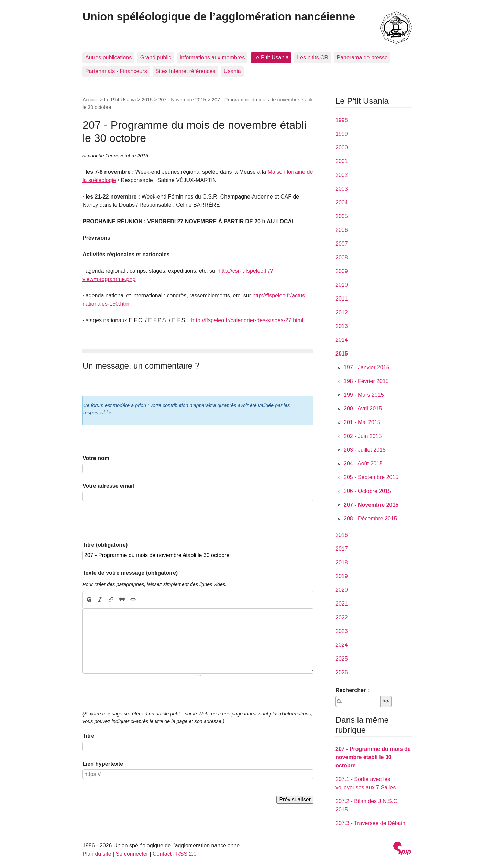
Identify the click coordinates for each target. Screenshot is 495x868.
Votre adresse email (108, 486)
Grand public (156, 58)
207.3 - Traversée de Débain (370, 823)
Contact (162, 854)
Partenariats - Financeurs (116, 71)
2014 (342, 340)
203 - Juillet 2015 (365, 450)
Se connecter (132, 854)
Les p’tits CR (313, 58)
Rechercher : (352, 690)
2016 (342, 535)
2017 (342, 549)
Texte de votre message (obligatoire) (130, 573)
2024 (342, 645)
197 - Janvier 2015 (367, 367)
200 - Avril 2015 (363, 409)
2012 (342, 312)
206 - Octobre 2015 (367, 491)
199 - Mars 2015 (364, 395)
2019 (342, 576)
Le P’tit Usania (271, 58)
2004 (342, 202)
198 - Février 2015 (366, 381)
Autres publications (108, 58)
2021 (342, 604)
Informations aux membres (212, 58)
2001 (342, 161)
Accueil (90, 100)
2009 (342, 271)
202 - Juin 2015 (363, 436)
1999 (342, 134)
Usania (232, 71)
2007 (342, 244)
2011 (342, 299)
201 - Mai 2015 (362, 422)
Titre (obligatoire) (105, 545)
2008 (342, 257)
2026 (342, 672)
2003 (342, 189)
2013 (342, 326)
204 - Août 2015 (363, 464)
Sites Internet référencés (185, 71)
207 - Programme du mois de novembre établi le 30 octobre (373, 757)
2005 (342, 216)
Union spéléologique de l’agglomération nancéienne (219, 16)
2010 (342, 285)
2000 (342, 148)
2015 (147, 100)
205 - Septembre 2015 (371, 477)
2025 (342, 659)
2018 (342, 562)
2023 (342, 631)
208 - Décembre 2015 (370, 518)
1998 (342, 120)
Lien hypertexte (103, 764)
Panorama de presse (362, 58)
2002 (342, 175)
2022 (342, 617)
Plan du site (97, 854)
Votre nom (96, 458)
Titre (88, 736)
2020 (342, 590)
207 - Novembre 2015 (182, 100)
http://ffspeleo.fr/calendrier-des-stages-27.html (247, 320)
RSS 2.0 (186, 854)
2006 (342, 230)
